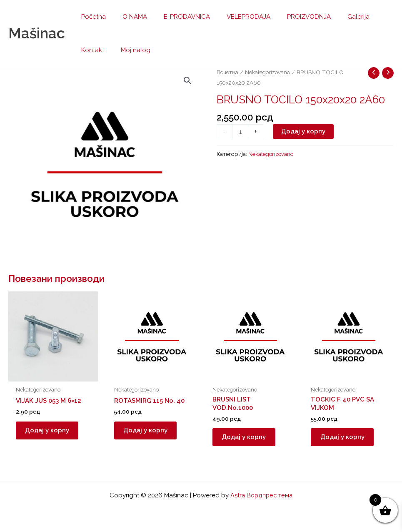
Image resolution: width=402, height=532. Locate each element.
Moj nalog (94, 50)
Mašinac (36, 33)
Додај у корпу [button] (50, 432)
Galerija (336, 17)
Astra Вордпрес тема (262, 495)
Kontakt (371, 17)
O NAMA (129, 17)
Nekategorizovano (269, 72)
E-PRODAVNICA (176, 17)
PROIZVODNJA (290, 17)
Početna (91, 17)
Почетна (228, 72)
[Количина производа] (241, 132)
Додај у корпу (304, 131)
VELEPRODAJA (234, 17)
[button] (187, 81)
